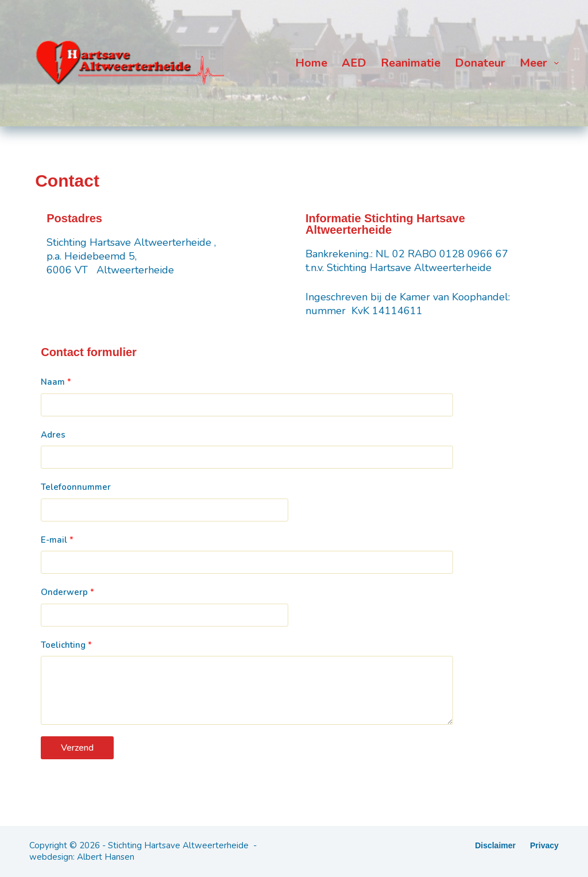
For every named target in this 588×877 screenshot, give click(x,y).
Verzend (77, 748)
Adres (53, 435)
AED (354, 63)
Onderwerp (67, 592)
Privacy (544, 845)
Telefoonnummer (76, 487)
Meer (539, 63)
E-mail (57, 540)
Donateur (480, 63)
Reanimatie (411, 63)
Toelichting (66, 645)
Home (311, 63)
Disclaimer (495, 845)
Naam (56, 382)
